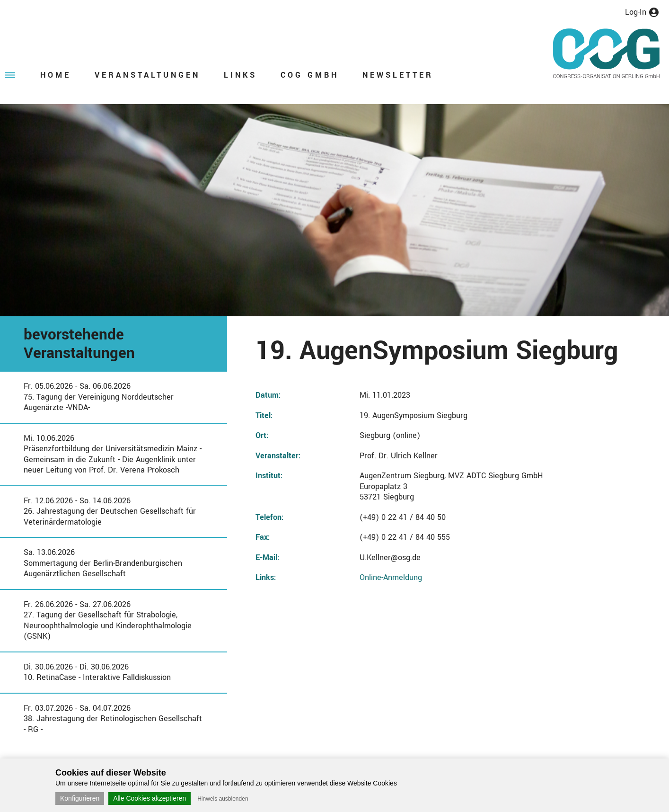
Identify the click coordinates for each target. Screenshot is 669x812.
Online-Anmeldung (391, 577)
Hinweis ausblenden (223, 799)
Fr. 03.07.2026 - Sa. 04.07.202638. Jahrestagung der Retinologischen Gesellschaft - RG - (113, 719)
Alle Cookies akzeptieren (150, 798)
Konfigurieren (80, 798)
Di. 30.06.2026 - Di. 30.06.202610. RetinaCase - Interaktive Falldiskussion (97, 672)
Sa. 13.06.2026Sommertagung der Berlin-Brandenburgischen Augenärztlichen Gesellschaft (103, 563)
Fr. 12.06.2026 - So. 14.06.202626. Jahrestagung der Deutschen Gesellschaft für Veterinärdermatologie (110, 511)
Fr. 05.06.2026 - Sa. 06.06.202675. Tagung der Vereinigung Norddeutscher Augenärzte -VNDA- (99, 397)
